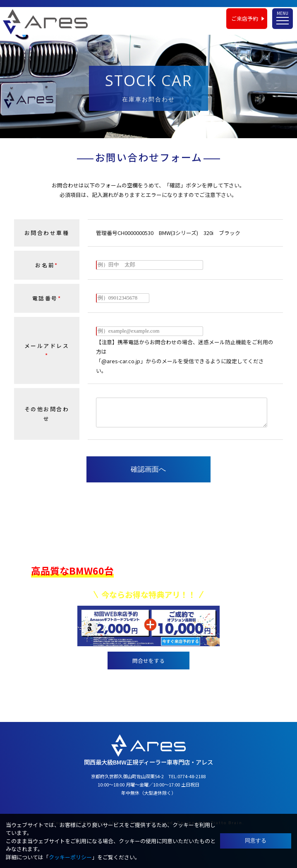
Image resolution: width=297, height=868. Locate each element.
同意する (256, 840)
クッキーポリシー (70, 857)
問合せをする (148, 661)
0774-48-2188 (159, 681)
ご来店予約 (245, 18)
